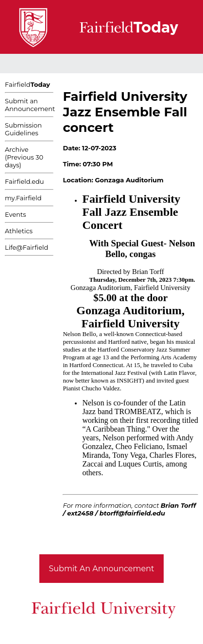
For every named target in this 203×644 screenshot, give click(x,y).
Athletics (19, 231)
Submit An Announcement (102, 569)
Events (16, 214)
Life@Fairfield (26, 247)
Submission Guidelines (23, 129)
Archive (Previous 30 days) (24, 157)
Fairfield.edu (25, 181)
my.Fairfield (23, 198)
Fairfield (27, 84)
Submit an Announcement (30, 105)
